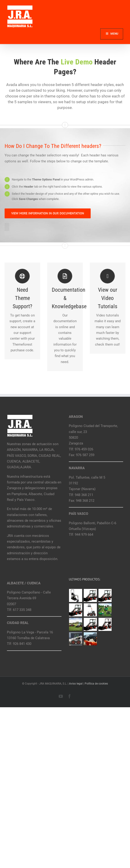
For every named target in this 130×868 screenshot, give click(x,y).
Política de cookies (96, 684)
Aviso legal (76, 684)
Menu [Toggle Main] (112, 34)
